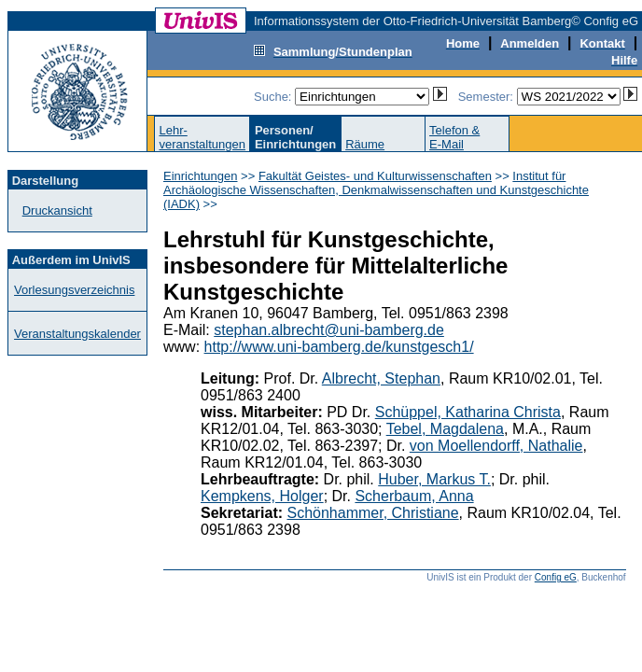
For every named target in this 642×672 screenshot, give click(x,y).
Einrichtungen (201, 176)
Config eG (556, 577)
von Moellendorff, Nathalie (496, 446)
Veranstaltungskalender (77, 334)
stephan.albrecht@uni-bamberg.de (329, 330)
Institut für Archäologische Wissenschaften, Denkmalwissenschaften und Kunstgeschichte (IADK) (376, 190)
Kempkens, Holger (262, 496)
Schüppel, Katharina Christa (468, 412)
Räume (365, 144)
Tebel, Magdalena (445, 429)
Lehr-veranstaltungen (202, 137)
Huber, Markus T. (434, 479)
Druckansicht (57, 210)
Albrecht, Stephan (381, 378)
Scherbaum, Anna (414, 496)
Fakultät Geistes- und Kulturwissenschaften (375, 176)
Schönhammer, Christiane (373, 513)
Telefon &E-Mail (454, 137)
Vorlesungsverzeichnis (74, 290)
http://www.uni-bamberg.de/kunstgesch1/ (339, 347)
